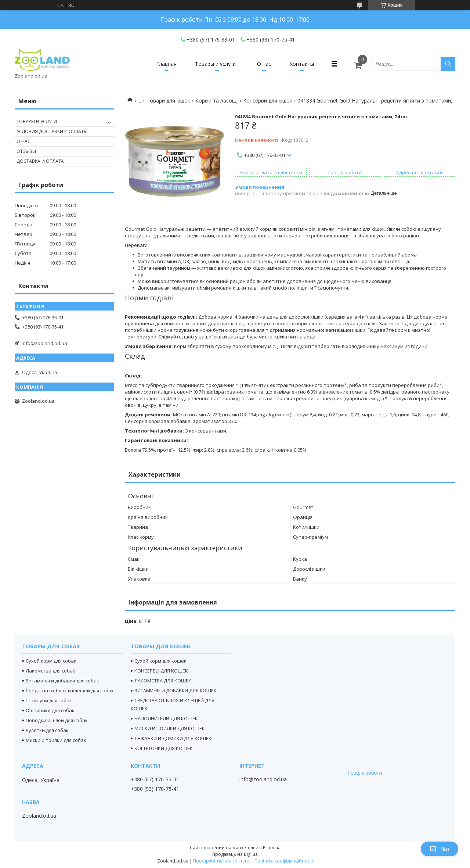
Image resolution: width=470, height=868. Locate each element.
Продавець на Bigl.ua (235, 854)
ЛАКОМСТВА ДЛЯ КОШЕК (163, 681)
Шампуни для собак (49, 700)
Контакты (302, 64)
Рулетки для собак (47, 730)
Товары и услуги (215, 64)
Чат (440, 849)
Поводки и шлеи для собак (57, 720)
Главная (166, 64)
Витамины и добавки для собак (62, 681)
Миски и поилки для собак (56, 740)
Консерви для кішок (268, 101)
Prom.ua (272, 848)
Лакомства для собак (50, 671)
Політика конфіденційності (284, 861)
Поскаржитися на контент (221, 861)
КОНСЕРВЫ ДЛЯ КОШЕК (161, 671)
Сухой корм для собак (51, 661)
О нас (264, 64)
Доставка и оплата (40, 161)
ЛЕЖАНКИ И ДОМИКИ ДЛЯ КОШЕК (173, 738)
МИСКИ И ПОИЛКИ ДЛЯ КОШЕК (170, 728)
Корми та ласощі (216, 101)
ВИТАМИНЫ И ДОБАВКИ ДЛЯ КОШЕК (176, 691)
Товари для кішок (168, 101)
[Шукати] (448, 64)
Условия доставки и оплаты (52, 131)
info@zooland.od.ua (44, 343)
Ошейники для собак (50, 710)
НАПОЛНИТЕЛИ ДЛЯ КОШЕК (166, 718)
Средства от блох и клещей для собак (70, 691)
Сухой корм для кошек (160, 661)
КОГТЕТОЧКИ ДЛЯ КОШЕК (164, 748)
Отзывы (26, 151)
